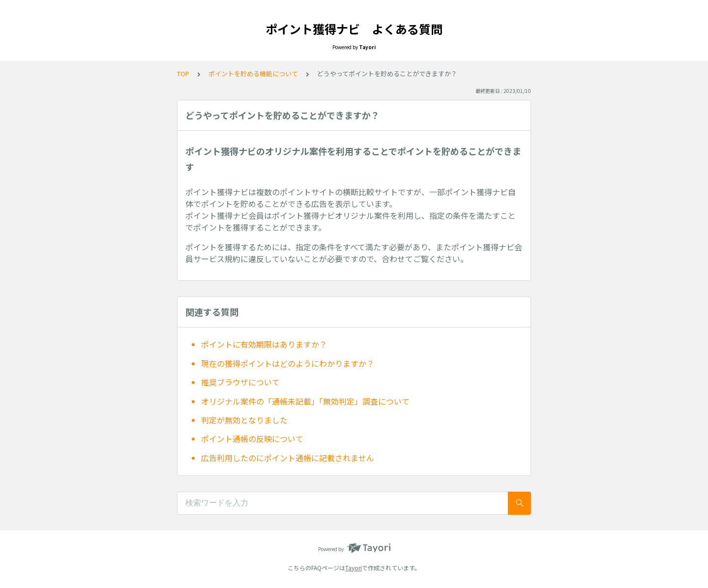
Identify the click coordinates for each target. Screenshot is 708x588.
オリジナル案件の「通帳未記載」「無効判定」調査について (305, 401)
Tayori (354, 568)
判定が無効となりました (244, 420)
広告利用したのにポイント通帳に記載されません (288, 458)
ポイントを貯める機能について (253, 73)
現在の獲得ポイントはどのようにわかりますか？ (288, 363)
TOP (183, 73)
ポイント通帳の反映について (252, 439)
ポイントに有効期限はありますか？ (264, 344)
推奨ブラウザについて (240, 382)
